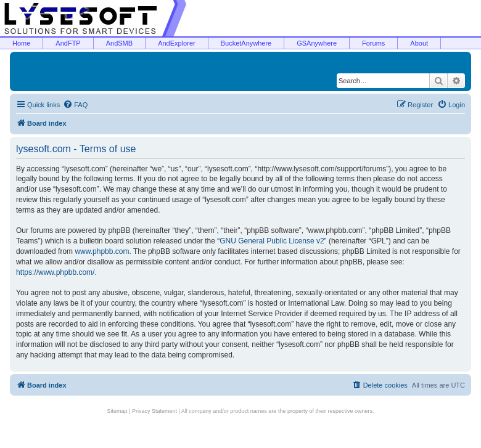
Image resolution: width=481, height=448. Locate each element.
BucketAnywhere (246, 43)
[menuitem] (75, 105)
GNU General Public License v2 (272, 241)
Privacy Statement (154, 411)
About (419, 43)
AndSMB (119, 43)
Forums (373, 43)
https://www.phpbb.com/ (55, 272)
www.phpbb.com (102, 251)
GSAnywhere (317, 43)
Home (21, 43)
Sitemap (117, 411)
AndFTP (68, 43)
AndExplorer (177, 43)
